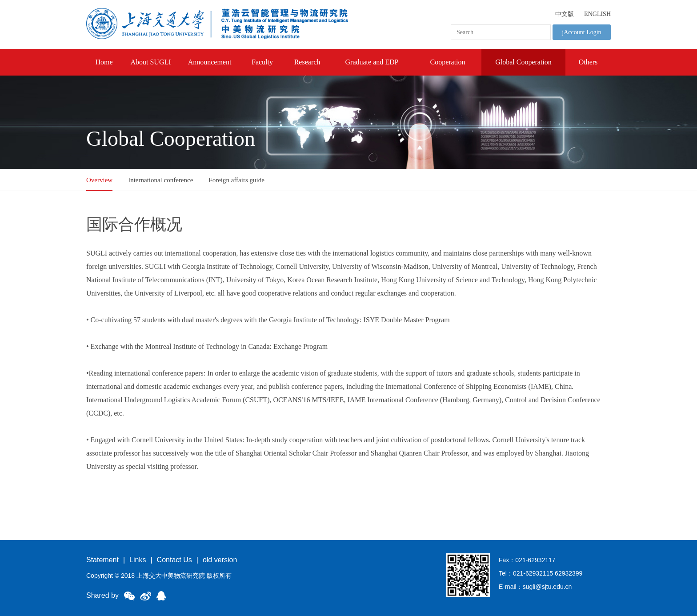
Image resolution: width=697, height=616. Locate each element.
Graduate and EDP (372, 62)
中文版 (565, 14)
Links (138, 560)
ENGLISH (597, 14)
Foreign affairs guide (236, 180)
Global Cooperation (523, 62)
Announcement (210, 62)
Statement (102, 560)
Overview (99, 180)
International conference (160, 180)
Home (104, 62)
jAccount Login (581, 32)
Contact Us (174, 560)
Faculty (262, 62)
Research (307, 62)
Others (588, 62)
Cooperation (447, 62)
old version (220, 560)
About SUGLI (150, 62)
